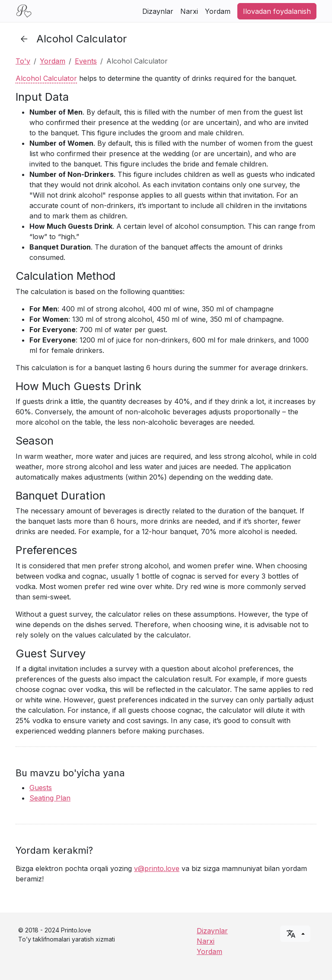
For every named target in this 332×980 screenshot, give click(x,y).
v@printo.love (157, 868)
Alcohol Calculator (46, 78)
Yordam (218, 11)
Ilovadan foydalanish (277, 11)
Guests (41, 788)
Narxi (189, 11)
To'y (23, 61)
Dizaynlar (158, 11)
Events (86, 61)
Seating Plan (50, 798)
